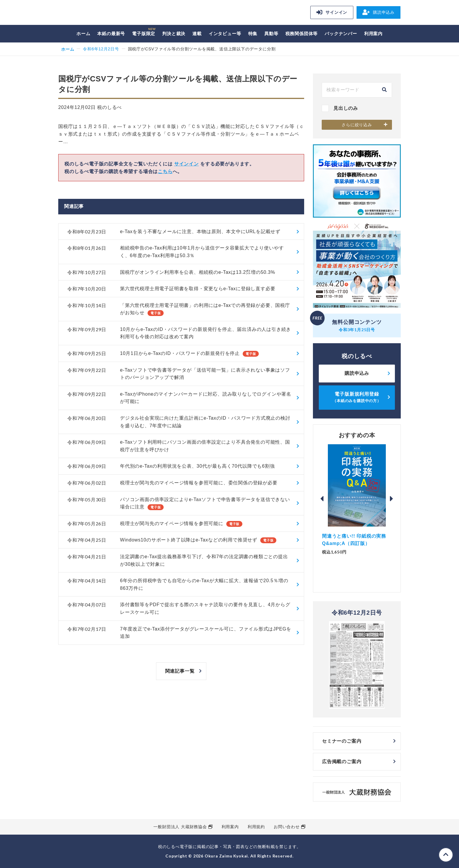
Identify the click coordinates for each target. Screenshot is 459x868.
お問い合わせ (287, 827)
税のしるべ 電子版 (99, 13)
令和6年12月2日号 (101, 49)
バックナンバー (341, 34)
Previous (322, 499)
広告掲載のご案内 (342, 762)
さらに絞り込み (357, 125)
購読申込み (378, 12)
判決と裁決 (174, 34)
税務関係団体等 (302, 34)
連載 (197, 34)
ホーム (83, 34)
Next (392, 499)
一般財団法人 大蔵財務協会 (180, 827)
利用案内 (373, 34)
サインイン (332, 12)
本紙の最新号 (111, 34)
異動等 (271, 34)
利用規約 (256, 827)
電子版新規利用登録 (357, 397)
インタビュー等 (225, 34)
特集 (253, 34)
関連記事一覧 (180, 671)
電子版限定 (144, 34)
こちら (165, 171)
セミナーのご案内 (342, 741)
